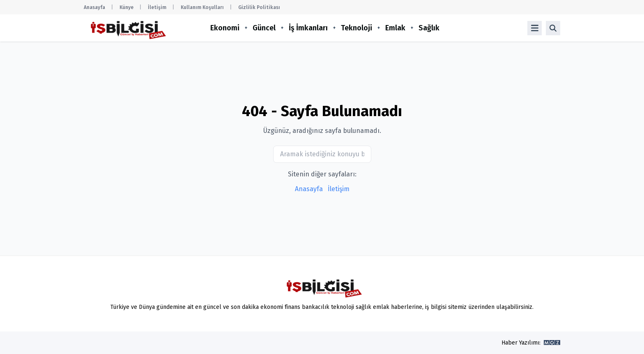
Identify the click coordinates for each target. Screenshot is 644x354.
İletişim (157, 7)
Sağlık (429, 28)
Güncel (264, 28)
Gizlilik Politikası (259, 7)
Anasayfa (94, 7)
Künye (126, 7)
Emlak (395, 28)
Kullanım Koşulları (202, 7)
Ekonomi (225, 28)
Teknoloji (356, 28)
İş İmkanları (308, 28)
